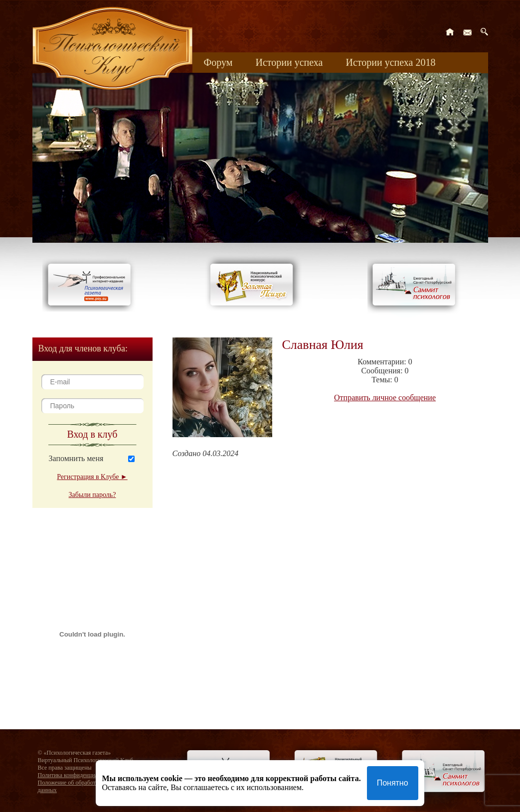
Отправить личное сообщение (385, 398)
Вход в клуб (92, 434)
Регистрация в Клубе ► (92, 477)
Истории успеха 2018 (390, 62)
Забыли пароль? (92, 495)
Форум (218, 62)
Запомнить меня (76, 458)
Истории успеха (289, 62)
